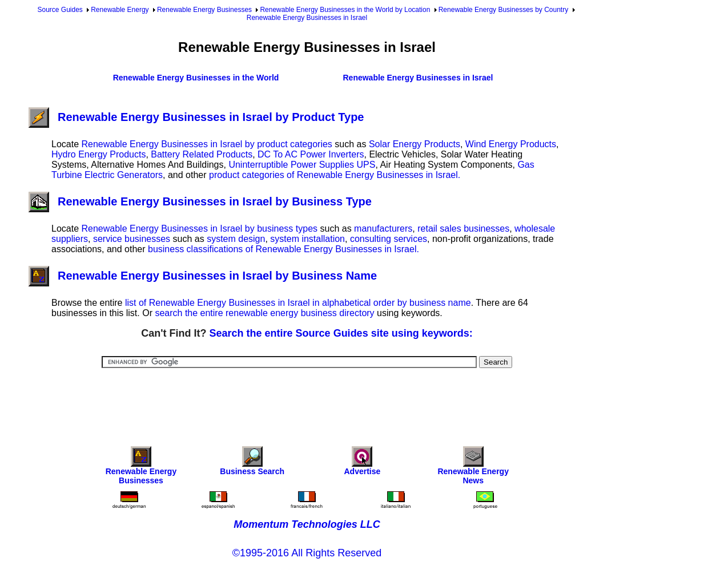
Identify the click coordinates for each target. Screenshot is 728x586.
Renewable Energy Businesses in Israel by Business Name (203, 276)
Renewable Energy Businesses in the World (196, 78)
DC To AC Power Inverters (311, 154)
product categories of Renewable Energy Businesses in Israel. (335, 175)
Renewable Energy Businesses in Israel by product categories (206, 144)
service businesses (132, 239)
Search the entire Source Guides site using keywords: (341, 333)
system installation (307, 239)
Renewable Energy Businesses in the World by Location (345, 10)
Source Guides (60, 10)
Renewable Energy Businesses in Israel (307, 18)
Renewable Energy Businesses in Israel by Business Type (200, 201)
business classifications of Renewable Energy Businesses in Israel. (283, 249)
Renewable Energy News (473, 468)
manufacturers (383, 229)
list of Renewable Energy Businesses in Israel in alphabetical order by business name (298, 303)
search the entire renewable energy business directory (264, 313)
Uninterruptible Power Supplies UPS (302, 165)
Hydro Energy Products (98, 154)
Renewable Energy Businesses (204, 10)
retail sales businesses (463, 229)
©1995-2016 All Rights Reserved (307, 553)
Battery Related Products (202, 154)
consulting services (389, 239)
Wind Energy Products (511, 144)
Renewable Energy (120, 10)
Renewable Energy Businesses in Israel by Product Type (196, 117)
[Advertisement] (307, 399)
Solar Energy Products (415, 144)
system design (236, 239)
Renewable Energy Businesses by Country (503, 10)
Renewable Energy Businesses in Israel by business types (199, 229)
